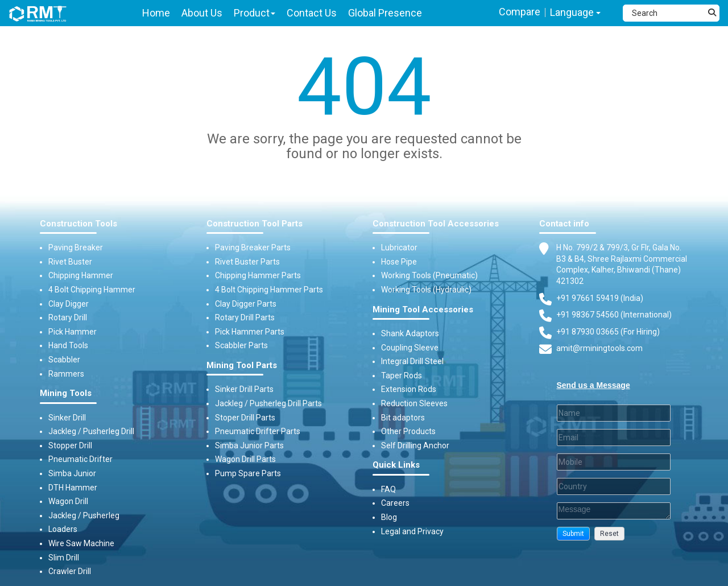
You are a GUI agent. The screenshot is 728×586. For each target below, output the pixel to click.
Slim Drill (64, 558)
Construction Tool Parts (255, 224)
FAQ (388, 489)
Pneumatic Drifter (80, 459)
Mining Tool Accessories (423, 310)
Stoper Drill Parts (245, 418)
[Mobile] (614, 462)
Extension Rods (409, 389)
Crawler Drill (70, 571)
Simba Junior (72, 473)
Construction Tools (78, 224)
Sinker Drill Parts (244, 389)
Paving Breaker (76, 247)
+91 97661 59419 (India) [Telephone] (600, 298)
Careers (395, 503)
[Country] (614, 486)
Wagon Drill (68, 501)
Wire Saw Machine (81, 543)
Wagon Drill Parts (245, 459)
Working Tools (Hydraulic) (426, 290)
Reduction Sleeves (414, 403)
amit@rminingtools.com (599, 349)
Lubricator (399, 247)
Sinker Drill (67, 418)
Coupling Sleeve (410, 348)
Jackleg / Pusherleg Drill (91, 431)
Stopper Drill (70, 445)
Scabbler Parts (241, 345)
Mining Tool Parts (242, 366)
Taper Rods (402, 375)
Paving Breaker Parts (253, 247)
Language (575, 12)
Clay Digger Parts (246, 304)
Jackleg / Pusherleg (84, 515)
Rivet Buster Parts (247, 262)
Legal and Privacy (412, 531)
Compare (520, 12)
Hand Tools (68, 345)
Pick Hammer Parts (250, 332)
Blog (389, 517)
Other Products (408, 431)
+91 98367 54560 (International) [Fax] (614, 315)
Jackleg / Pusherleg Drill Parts (268, 403)
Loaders (63, 529)
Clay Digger (69, 304)
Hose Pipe (399, 262)
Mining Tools (66, 393)
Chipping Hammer (81, 275)
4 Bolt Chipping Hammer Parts (269, 290)
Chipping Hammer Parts (258, 275)
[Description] (614, 511)
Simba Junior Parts (249, 445)
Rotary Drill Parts (245, 317)
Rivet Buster (70, 262)
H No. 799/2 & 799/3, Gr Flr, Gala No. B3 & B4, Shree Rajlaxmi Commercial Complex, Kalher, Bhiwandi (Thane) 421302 (622, 264)
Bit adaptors (403, 418)
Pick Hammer (73, 332)
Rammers (66, 374)
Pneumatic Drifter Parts (258, 431)
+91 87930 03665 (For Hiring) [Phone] (608, 332)
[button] (573, 534)
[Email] (614, 438)
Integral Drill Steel (412, 361)
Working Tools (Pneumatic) (429, 275)
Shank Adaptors (410, 333)
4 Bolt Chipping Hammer (92, 290)
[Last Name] (614, 413)
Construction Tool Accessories (436, 224)
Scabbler (64, 360)
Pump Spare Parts (248, 473)
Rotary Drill (68, 317)
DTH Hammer (73, 488)
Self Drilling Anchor (415, 445)
